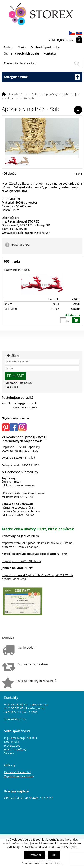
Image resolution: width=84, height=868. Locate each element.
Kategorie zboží (42, 77)
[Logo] (42, 14)
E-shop (9, 47)
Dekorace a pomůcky (45, 94)
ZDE (60, 863)
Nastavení (35, 855)
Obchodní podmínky (45, 47)
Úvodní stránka (17, 94)
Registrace (11, 387)
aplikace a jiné (71, 94)
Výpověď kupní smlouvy (19, 776)
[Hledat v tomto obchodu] (77, 63)
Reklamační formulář (17, 772)
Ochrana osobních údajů (21, 53)
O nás (22, 47)
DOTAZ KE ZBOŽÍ (21, 245)
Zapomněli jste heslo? (18, 383)
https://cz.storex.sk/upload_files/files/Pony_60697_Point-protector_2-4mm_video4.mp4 (37, 545)
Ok (54, 855)
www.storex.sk (12, 233)
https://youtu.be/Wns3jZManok (21, 561)
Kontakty (50, 53)
